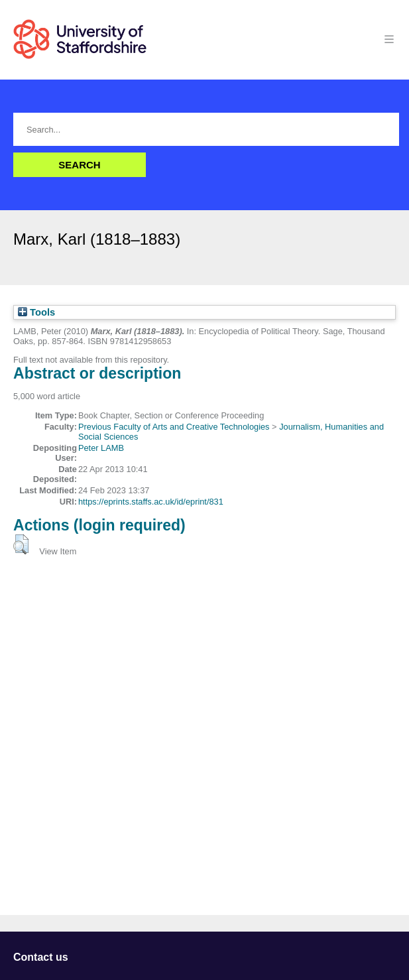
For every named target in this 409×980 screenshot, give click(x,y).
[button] (21, 544)
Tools (36, 312)
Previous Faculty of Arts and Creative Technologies (174, 427)
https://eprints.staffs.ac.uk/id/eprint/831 (151, 502)
